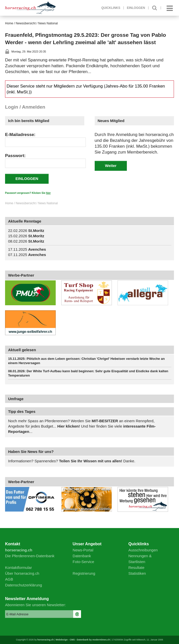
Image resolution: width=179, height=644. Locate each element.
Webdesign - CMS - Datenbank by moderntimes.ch (83, 640)
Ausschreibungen (143, 550)
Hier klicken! (69, 426)
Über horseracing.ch (22, 573)
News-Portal (83, 550)
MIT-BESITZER (105, 421)
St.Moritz (36, 231)
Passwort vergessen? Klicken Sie (28, 193)
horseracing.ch (46, 640)
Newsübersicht (26, 23)
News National (48, 23)
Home (9, 23)
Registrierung (84, 573)
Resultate (136, 567)
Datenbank (82, 556)
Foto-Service (83, 562)
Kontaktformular (18, 567)
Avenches (37, 249)
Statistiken (137, 573)
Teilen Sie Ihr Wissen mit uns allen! (91, 461)
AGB (9, 579)
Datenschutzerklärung (24, 585)
